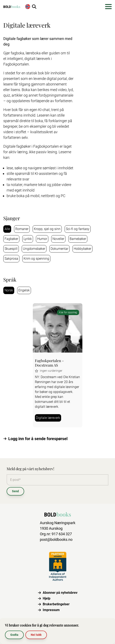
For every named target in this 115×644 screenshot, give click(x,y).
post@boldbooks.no (56, 539)
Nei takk (36, 635)
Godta (14, 635)
